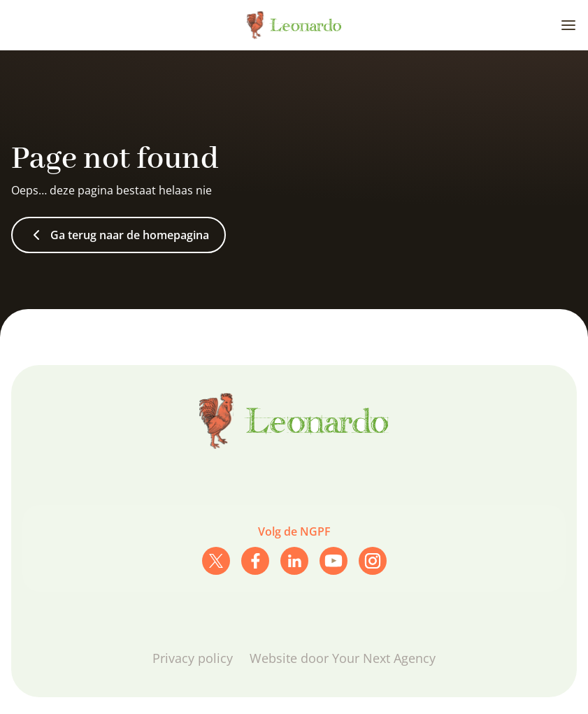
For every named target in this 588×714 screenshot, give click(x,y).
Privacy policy (193, 658)
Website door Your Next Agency (343, 658)
